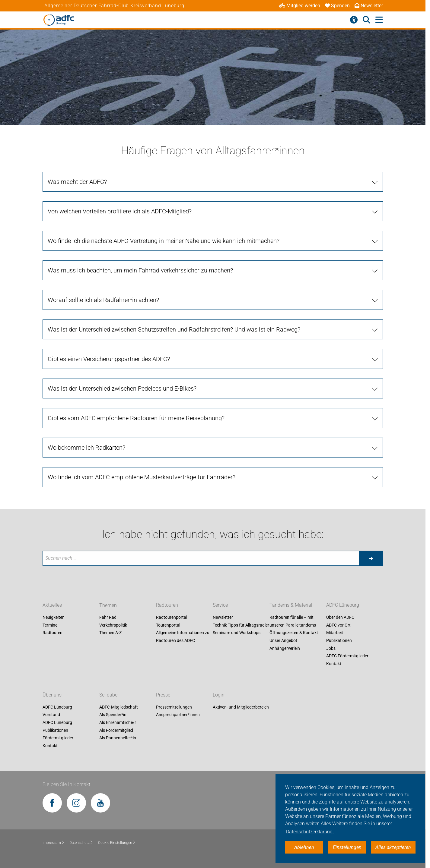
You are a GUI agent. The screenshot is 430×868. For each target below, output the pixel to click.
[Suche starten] (371, 558)
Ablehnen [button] (304, 847)
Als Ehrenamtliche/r (118, 722)
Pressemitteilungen (174, 707)
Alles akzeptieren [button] (393, 847)
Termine (50, 625)
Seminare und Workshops (237, 633)
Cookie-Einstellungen (117, 843)
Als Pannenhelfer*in (118, 738)
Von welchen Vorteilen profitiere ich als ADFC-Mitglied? (120, 211)
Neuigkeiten (54, 618)
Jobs (331, 648)
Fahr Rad (108, 618)
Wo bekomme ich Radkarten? (86, 448)
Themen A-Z (110, 633)
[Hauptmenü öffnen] (379, 20)
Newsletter (369, 6)
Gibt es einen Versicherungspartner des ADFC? (109, 359)
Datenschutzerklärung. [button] (310, 832)
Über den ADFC (340, 618)
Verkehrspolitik (113, 625)
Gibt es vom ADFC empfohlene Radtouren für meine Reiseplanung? (136, 418)
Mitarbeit (335, 633)
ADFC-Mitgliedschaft (119, 707)
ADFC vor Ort (338, 625)
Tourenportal (168, 625)
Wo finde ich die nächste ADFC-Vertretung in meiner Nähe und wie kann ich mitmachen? (164, 241)
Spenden (337, 6)
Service (220, 605)
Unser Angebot (283, 640)
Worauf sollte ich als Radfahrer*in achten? (103, 300)
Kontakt (334, 664)
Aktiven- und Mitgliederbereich (241, 707)
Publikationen (339, 640)
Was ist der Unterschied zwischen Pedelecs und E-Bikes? (122, 388)
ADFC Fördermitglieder (347, 656)
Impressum (54, 843)
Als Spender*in (113, 715)
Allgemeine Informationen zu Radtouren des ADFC (183, 637)
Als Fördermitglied (116, 730)
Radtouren (53, 633)
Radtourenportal (172, 618)
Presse (163, 695)
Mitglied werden (300, 6)
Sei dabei (109, 695)
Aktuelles (52, 605)
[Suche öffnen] (366, 20)
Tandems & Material (291, 605)
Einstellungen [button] (347, 847)
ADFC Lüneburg (343, 605)
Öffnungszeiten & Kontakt (294, 633)
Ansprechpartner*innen (178, 715)
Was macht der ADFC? (77, 182)
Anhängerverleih (285, 648)
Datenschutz (81, 843)
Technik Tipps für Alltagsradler (241, 625)
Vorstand (51, 715)
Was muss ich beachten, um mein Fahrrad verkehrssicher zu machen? (140, 270)
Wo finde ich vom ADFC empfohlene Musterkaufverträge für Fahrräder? (142, 477)
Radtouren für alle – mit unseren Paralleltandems (293, 621)
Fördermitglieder (58, 738)
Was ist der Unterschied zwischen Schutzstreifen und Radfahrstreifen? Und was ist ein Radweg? (174, 329)
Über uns (52, 695)
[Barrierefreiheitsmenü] (354, 20)
